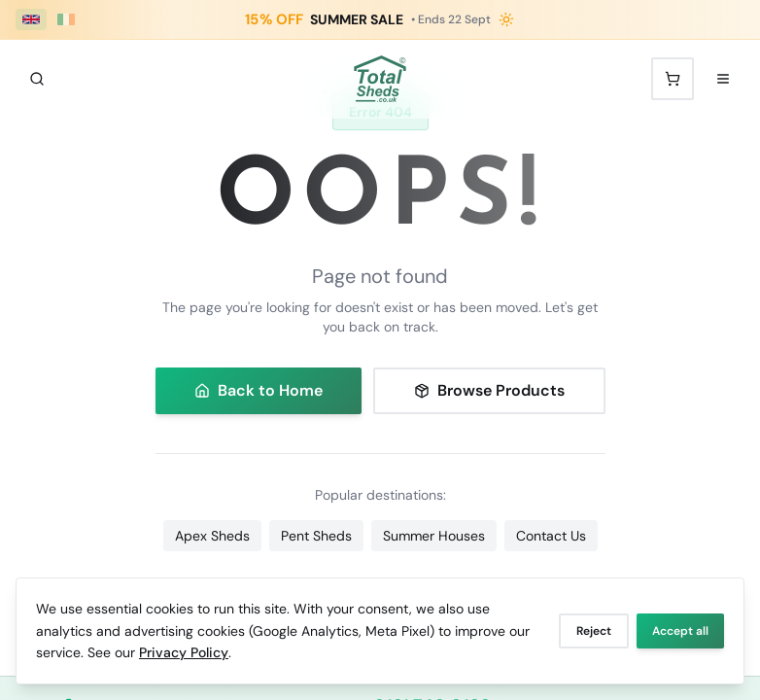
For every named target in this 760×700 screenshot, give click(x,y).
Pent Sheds (316, 536)
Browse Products (489, 390)
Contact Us (551, 536)
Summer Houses (434, 536)
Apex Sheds (212, 536)
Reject (594, 631)
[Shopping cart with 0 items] (673, 79)
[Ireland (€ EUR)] (66, 19)
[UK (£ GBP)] (31, 19)
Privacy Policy (184, 652)
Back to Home (259, 390)
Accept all (680, 631)
